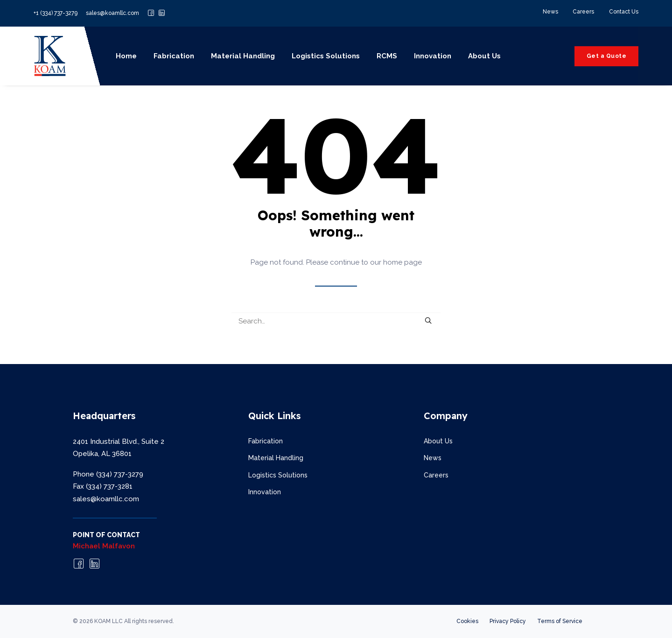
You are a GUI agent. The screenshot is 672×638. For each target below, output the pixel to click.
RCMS (387, 56)
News (550, 12)
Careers (583, 12)
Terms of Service (560, 621)
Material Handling (243, 56)
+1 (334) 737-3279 (56, 13)
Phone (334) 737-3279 (108, 474)
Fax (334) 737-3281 (103, 486)
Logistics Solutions (326, 56)
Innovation (433, 56)
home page (402, 262)
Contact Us (624, 12)
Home (126, 56)
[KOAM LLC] (50, 56)
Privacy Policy (508, 621)
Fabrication (174, 56)
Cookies (467, 621)
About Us (484, 56)
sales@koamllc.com (112, 13)
